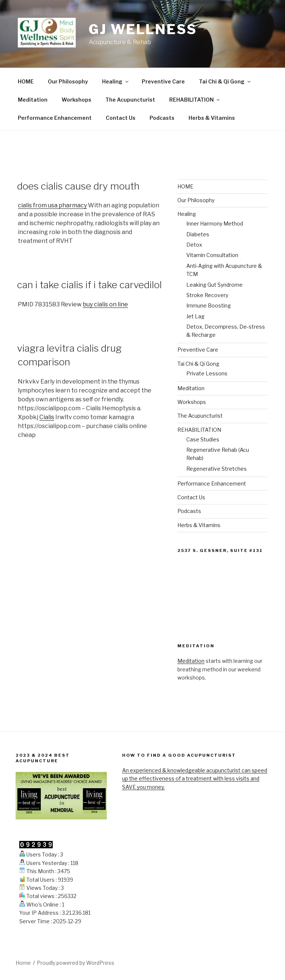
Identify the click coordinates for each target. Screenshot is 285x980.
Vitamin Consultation (212, 255)
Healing (116, 81)
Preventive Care (163, 81)
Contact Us (121, 118)
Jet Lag (195, 316)
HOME (26, 81)
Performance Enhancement (55, 118)
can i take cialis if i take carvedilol (89, 285)
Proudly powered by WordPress (76, 963)
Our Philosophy (68, 81)
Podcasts (162, 118)
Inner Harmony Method (215, 223)
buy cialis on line (105, 304)
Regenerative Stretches (217, 469)
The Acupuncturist (130, 100)
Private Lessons (207, 373)
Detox (194, 245)
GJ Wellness (143, 29)
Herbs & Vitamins (212, 118)
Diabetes (198, 234)
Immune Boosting (209, 305)
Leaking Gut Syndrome (214, 285)
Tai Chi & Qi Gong (225, 81)
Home (23, 963)
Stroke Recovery (207, 295)
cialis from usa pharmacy (52, 205)
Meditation (33, 100)
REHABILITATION (195, 100)
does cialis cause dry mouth (78, 186)
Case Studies (203, 439)
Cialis (47, 417)
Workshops (76, 100)
